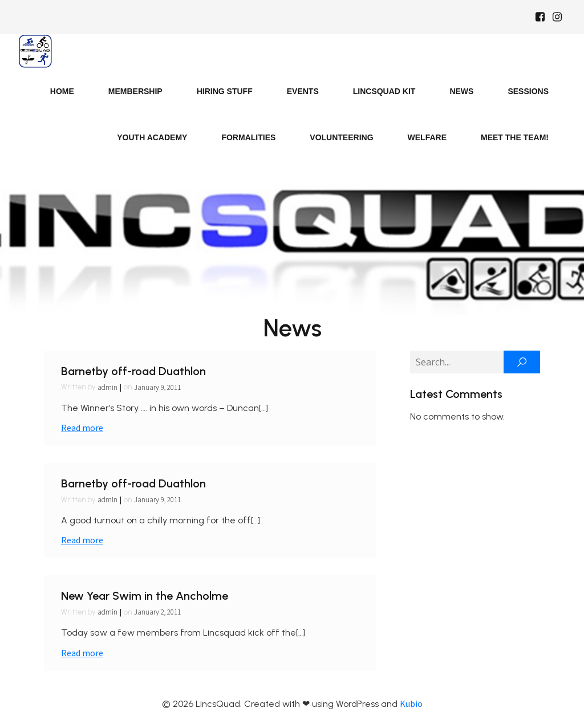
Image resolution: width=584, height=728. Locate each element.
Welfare (427, 137)
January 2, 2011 (157, 612)
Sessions (528, 91)
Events (303, 91)
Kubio (411, 703)
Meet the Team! (515, 137)
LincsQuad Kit (384, 91)
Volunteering (341, 137)
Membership (135, 91)
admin (108, 387)
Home (62, 91)
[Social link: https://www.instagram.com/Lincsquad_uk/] (557, 17)
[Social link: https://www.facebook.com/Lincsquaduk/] (540, 17)
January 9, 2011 (157, 387)
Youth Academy (152, 137)
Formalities (248, 137)
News (461, 91)
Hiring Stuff (225, 91)
